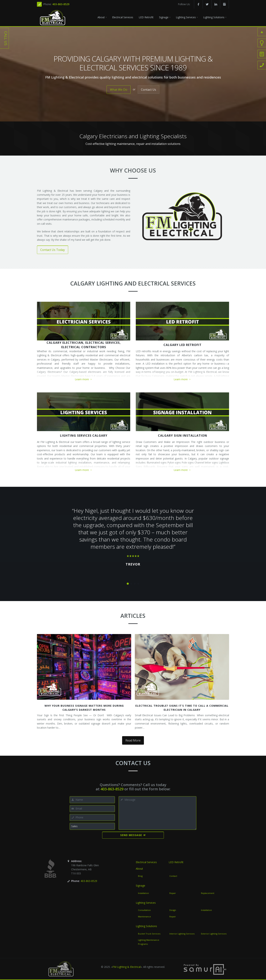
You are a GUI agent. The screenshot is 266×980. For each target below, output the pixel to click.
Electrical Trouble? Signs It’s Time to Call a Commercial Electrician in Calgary (182, 708)
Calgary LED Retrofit (183, 345)
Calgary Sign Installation (183, 436)
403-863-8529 (61, 4)
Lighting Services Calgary (84, 436)
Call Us (6, 38)
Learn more (84, 379)
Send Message (133, 835)
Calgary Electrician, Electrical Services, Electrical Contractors (84, 345)
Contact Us (149, 90)
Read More (133, 740)
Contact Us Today (53, 250)
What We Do (119, 90)
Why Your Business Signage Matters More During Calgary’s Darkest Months (84, 708)
